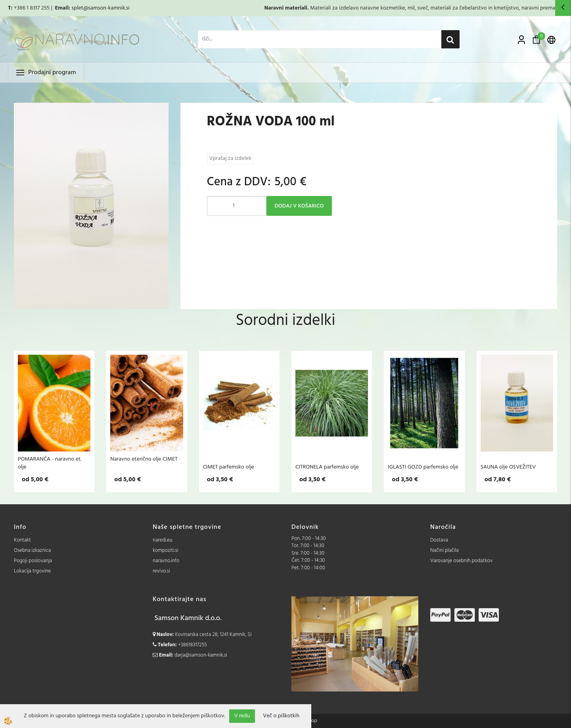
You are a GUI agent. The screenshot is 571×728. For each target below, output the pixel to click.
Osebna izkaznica (33, 550)
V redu (242, 716)
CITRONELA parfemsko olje (327, 467)
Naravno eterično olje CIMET (144, 459)
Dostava (439, 540)
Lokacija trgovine (32, 571)
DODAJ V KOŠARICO (299, 206)
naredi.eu (163, 540)
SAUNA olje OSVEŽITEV (508, 467)
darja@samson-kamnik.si (201, 655)
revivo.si (161, 571)
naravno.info (166, 561)
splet (77, 8)
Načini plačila (445, 550)
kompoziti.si (166, 550)
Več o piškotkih (281, 716)
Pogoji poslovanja (33, 561)
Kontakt (22, 540)
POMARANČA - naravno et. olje (50, 463)
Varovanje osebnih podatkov (461, 561)
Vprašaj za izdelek (230, 158)
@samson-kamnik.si (106, 8)
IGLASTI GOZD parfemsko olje (423, 467)
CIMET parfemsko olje (229, 467)
